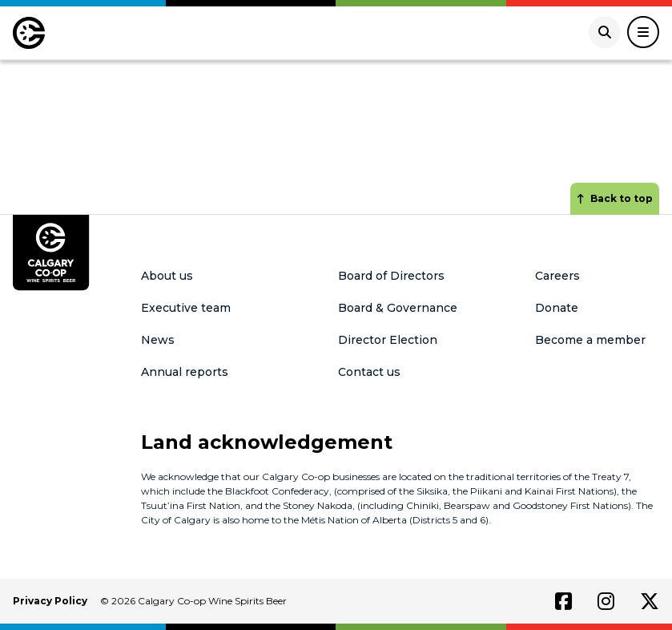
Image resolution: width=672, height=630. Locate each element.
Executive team (186, 308)
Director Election (388, 340)
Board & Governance (398, 308)
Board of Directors (391, 276)
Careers (557, 276)
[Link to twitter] (650, 601)
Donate (557, 308)
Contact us (369, 372)
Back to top (615, 198)
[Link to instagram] (606, 601)
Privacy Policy (50, 601)
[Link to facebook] (563, 601)
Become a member (590, 340)
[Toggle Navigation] (643, 32)
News (158, 340)
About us (167, 276)
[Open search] (605, 32)
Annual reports (185, 372)
